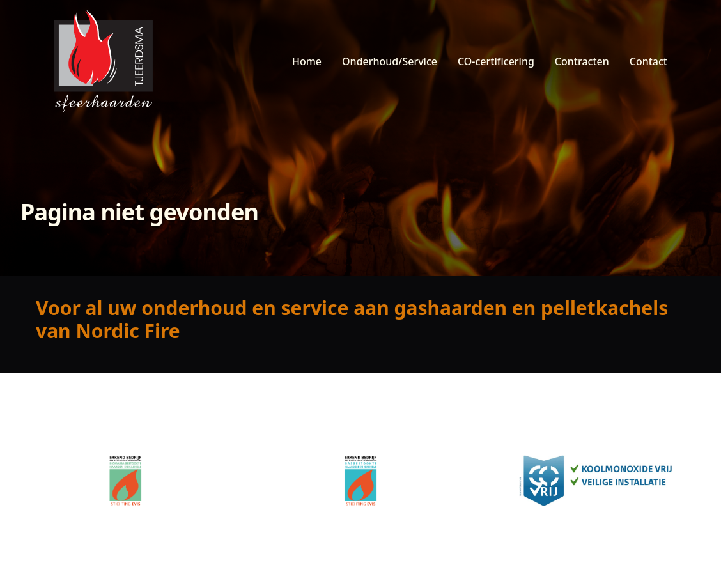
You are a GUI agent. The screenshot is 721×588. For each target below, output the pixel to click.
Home (307, 61)
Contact (648, 61)
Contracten (582, 61)
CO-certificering (496, 61)
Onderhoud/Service (390, 61)
